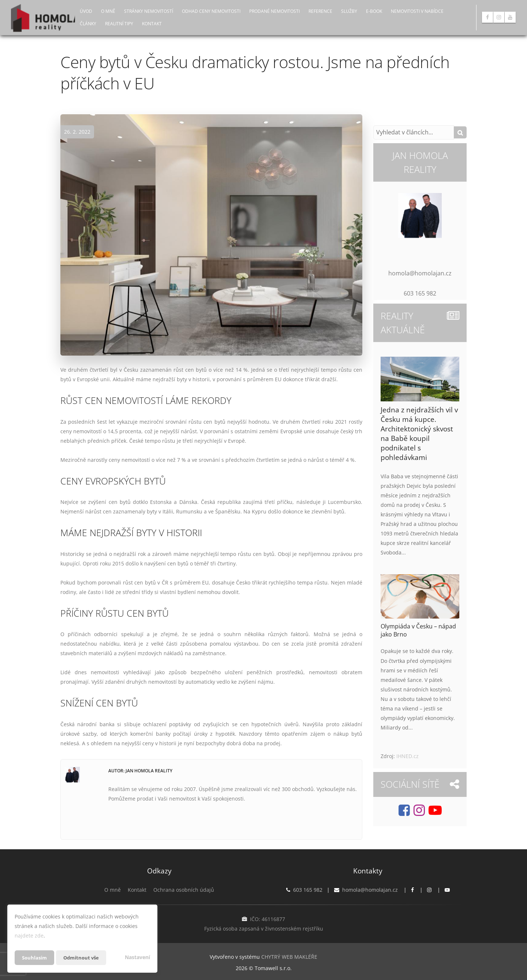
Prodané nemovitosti (274, 11)
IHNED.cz (408, 756)
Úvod (86, 11)
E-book (374, 11)
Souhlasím (35, 957)
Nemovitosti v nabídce (417, 11)
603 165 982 (308, 890)
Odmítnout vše (84, 957)
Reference (320, 11)
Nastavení (137, 957)
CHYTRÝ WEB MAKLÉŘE (289, 956)
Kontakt (152, 24)
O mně (108, 11)
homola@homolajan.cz (370, 890)
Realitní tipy (119, 24)
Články (88, 24)
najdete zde (29, 936)
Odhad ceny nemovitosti (211, 11)
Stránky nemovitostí (149, 11)
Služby (349, 11)
